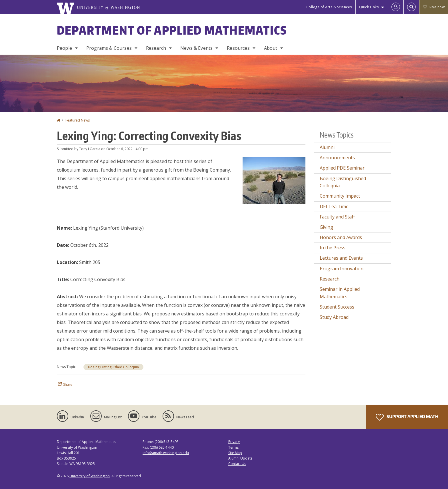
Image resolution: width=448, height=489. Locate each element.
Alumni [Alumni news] (327, 147)
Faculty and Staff (337, 217)
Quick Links (369, 7)
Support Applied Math (407, 417)
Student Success (337, 307)
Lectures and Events (341, 258)
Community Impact (340, 196)
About (271, 48)
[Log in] (396, 7)
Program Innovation (342, 269)
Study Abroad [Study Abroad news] (334, 317)
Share (65, 384)
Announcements (337, 158)
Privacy (234, 442)
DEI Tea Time (334, 206)
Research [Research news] (330, 279)
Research (156, 48)
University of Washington (90, 476)
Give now (434, 7)
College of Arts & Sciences (329, 7)
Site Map (235, 453)
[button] (274, 180)
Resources (238, 48)
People (64, 48)
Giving (326, 227)
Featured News (78, 120)
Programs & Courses (109, 48)
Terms (233, 447)
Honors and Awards (341, 237)
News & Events (196, 48)
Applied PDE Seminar (342, 168)
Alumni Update (240, 458)
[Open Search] (411, 7)
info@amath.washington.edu (166, 453)
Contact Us (237, 464)
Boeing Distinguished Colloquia (113, 367)
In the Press (333, 248)
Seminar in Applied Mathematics (340, 293)
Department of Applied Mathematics (172, 30)
